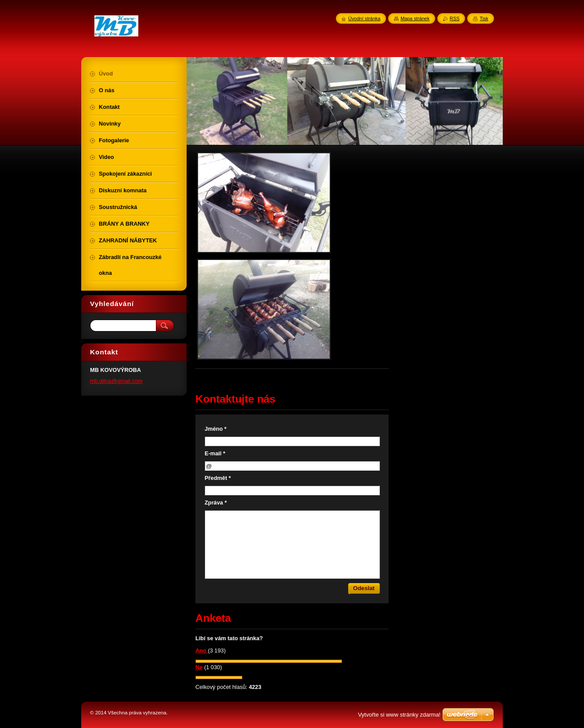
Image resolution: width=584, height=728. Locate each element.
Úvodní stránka (364, 18)
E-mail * (215, 453)
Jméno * (216, 429)
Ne (199, 667)
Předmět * (218, 478)
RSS (454, 18)
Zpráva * (216, 503)
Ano (202, 651)
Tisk (484, 18)
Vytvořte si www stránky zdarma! (399, 715)
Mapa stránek (415, 18)
